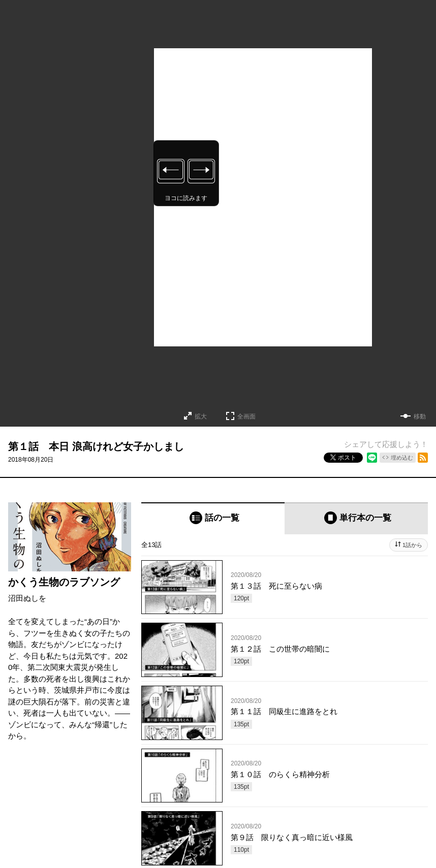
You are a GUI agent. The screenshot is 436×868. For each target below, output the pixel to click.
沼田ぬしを (27, 598)
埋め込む (402, 458)
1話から (412, 545)
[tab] (213, 518)
